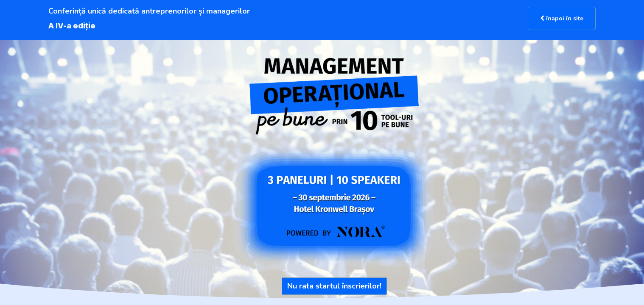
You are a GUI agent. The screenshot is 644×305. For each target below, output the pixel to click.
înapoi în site (562, 18)
